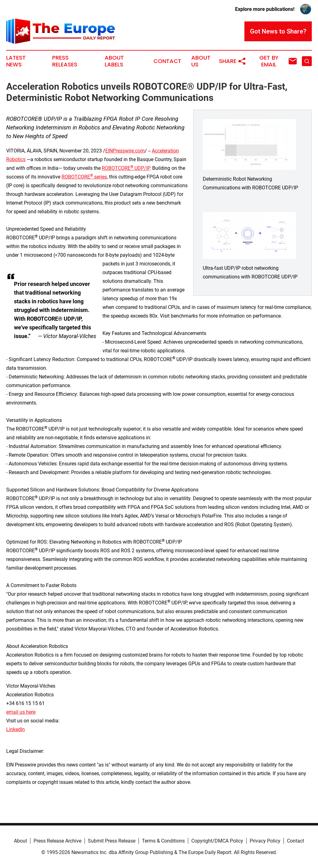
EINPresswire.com (125, 151)
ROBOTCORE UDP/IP (126, 168)
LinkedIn (16, 729)
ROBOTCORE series (84, 177)
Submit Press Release (112, 841)
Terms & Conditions (163, 841)
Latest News (16, 61)
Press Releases (65, 61)
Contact (167, 61)
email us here (21, 712)
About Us (201, 61)
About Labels (114, 61)
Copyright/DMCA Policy (217, 841)
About (20, 841)
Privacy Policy (265, 841)
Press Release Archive (57, 841)
